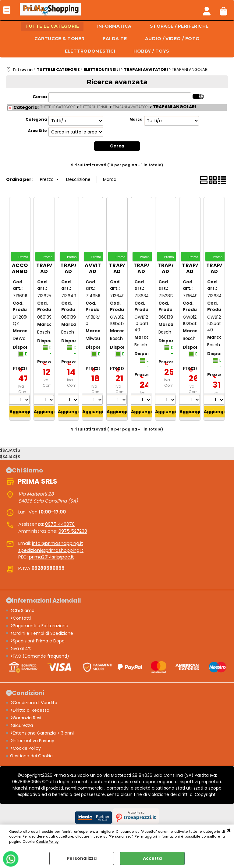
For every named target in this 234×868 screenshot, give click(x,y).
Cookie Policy (47, 842)
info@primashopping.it (58, 543)
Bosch (44, 332)
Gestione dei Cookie (31, 756)
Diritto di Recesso (30, 710)
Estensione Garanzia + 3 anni (42, 733)
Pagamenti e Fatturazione (39, 626)
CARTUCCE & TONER (60, 39)
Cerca (40, 97)
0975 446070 (60, 524)
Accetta (152, 858)
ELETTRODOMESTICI (90, 51)
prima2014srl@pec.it (51, 557)
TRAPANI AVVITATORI (131, 107)
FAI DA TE (115, 39)
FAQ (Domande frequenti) (40, 656)
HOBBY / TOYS (151, 51)
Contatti (20, 618)
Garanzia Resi (26, 718)
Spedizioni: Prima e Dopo (37, 641)
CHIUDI (229, 831)
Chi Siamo (22, 610)
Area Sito (37, 131)
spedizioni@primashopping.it (51, 550)
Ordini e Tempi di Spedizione (42, 633)
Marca (136, 119)
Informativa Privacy (32, 741)
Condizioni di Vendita (34, 703)
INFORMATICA (114, 26)
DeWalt (21, 338)
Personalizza (82, 858)
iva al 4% (21, 648)
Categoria (36, 119)
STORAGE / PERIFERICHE (179, 26)
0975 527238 (73, 531)
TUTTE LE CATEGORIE (52, 26)
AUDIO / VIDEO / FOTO (172, 39)
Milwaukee (97, 338)
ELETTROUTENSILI (94, 107)
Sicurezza (21, 725)
